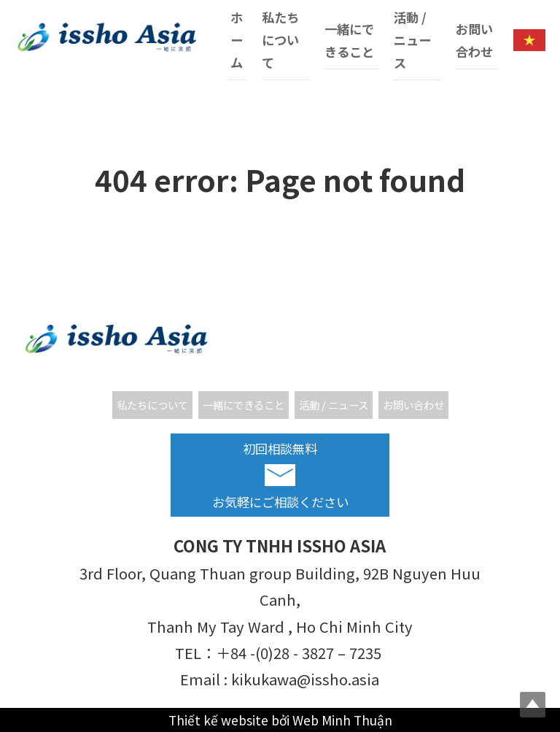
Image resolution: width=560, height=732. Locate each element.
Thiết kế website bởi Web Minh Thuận (280, 720)
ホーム (237, 40)
